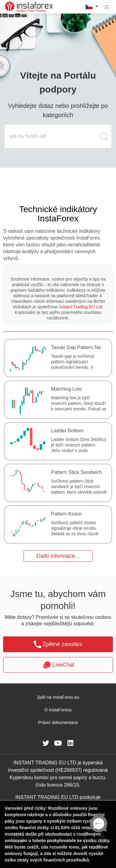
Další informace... (58, 556)
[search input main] (52, 136)
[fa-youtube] (58, 743)
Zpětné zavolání (58, 644)
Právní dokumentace (58, 722)
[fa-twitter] (46, 743)
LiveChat (58, 665)
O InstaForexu (58, 710)
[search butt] (104, 140)
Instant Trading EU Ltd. (81, 307)
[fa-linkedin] (71, 743)
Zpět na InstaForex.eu (58, 697)
